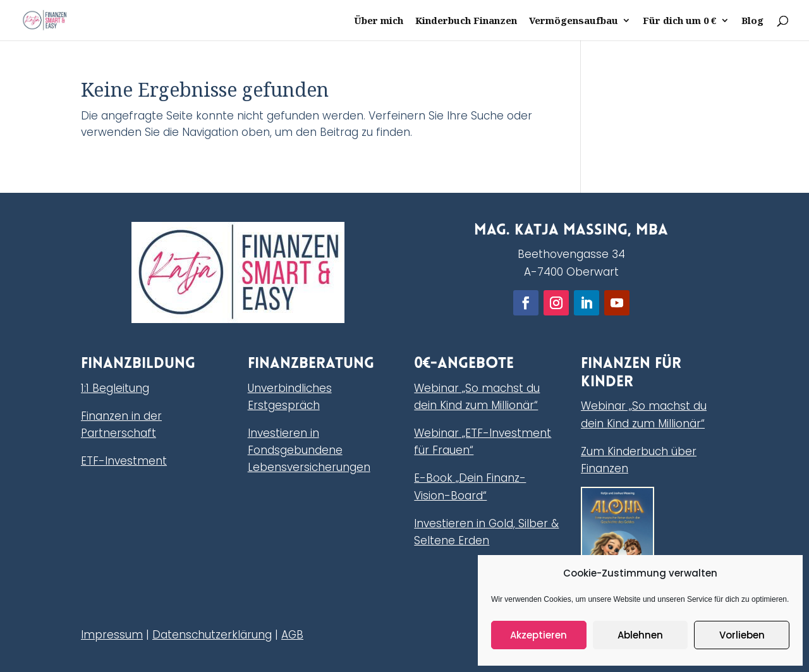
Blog (752, 21)
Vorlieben (742, 635)
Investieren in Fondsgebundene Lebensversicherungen (309, 450)
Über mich (379, 21)
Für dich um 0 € (680, 21)
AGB (292, 635)
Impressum (112, 635)
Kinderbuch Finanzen (466, 21)
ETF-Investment (124, 461)
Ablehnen (640, 635)
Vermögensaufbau (574, 21)
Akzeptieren (538, 635)
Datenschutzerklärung (212, 635)
